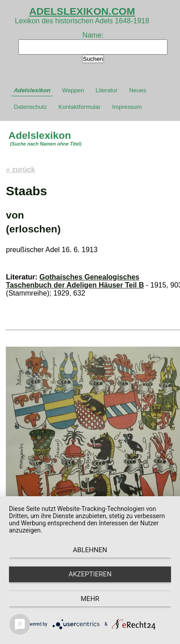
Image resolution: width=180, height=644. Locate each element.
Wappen (73, 90)
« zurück (20, 170)
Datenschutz (30, 107)
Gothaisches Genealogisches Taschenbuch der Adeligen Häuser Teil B (75, 281)
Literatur (107, 90)
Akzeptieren (90, 574)
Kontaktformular (80, 107)
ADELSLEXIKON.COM (82, 11)
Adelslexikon (32, 90)
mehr (90, 599)
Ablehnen (90, 550)
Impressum (127, 107)
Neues (138, 90)
